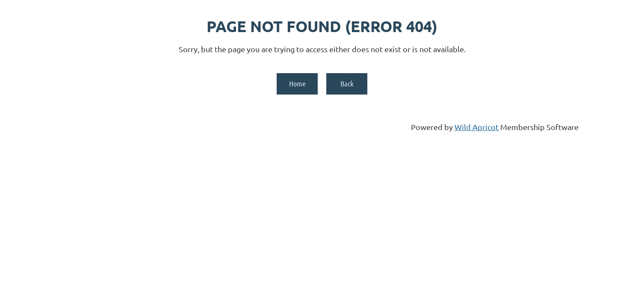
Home (297, 83)
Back (347, 83)
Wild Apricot (477, 127)
